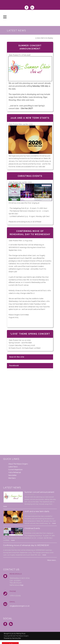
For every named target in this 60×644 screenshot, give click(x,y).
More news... (52, 560)
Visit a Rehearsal (15, 472)
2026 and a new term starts (37, 511)
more (5, 506)
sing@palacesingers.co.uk (20, 606)
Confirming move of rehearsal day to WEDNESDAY (26, 545)
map (22, 585)
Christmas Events (32, 528)
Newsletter (12, 475)
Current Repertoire (15, 470)
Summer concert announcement (39, 492)
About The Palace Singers (18, 464)
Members (12, 478)
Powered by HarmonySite (12, 638)
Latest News (13, 467)
